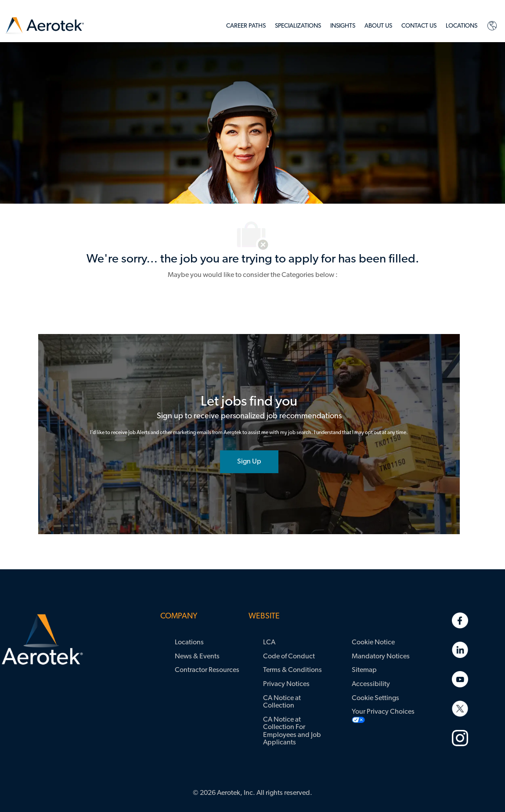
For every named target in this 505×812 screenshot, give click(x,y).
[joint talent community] (249, 462)
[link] (45, 26)
